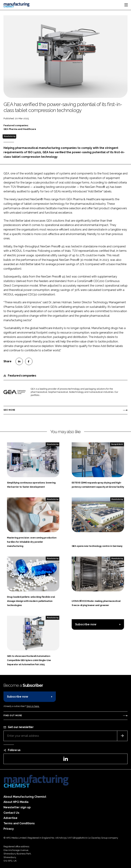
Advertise (10, 818)
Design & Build (117, 444)
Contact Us (11, 813)
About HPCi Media (16, 802)
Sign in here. (33, 706)
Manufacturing (10, 136)
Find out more (13, 715)
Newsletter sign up (17, 807)
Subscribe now (86, 624)
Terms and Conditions (19, 823)
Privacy (9, 829)
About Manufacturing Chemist (25, 797)
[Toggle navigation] (126, 5)
